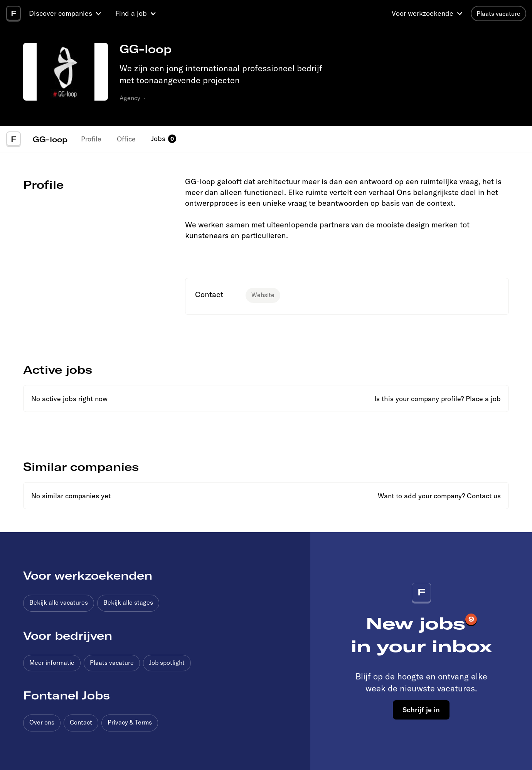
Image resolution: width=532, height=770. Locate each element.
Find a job (131, 13)
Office (126, 139)
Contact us (484, 496)
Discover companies (61, 13)
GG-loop (50, 139)
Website (263, 295)
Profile (91, 139)
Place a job (483, 399)
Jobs (158, 139)
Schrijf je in (421, 709)
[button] (66, 13)
